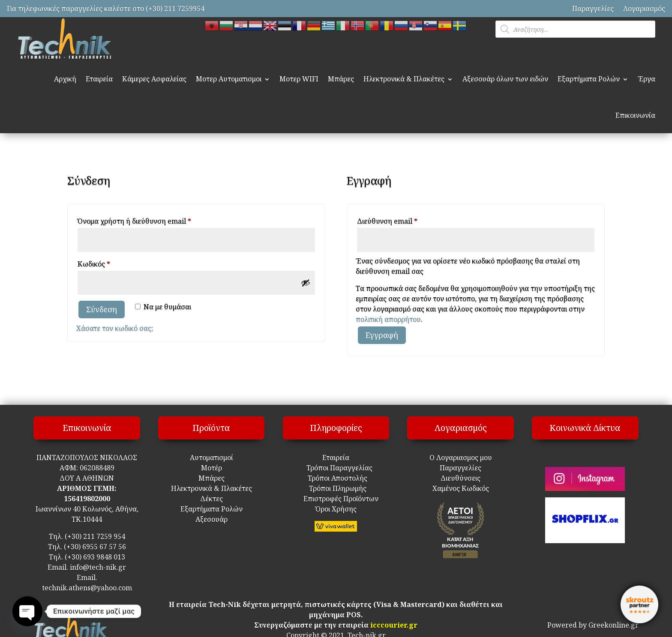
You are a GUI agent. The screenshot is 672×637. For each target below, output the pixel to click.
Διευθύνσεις (460, 478)
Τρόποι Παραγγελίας (336, 468)
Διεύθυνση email (403, 220)
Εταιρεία (99, 79)
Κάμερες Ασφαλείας (154, 79)
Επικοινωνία (635, 115)
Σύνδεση (102, 309)
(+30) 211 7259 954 (95, 536)
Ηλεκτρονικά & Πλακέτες (404, 79)
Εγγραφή (382, 335)
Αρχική (65, 79)
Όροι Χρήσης (336, 509)
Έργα (646, 79)
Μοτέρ (211, 468)
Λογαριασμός (644, 9)
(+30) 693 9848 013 (95, 557)
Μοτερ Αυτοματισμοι (229, 79)
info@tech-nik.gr (98, 567)
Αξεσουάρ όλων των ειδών (505, 79)
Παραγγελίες (593, 9)
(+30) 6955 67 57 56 (95, 547)
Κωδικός (110, 263)
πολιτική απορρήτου (388, 319)
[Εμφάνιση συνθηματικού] (306, 283)
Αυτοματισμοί (211, 458)
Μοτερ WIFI (299, 79)
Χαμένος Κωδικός (461, 488)
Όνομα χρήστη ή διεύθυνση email (151, 220)
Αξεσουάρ (211, 519)
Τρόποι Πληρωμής (337, 488)
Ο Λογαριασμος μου (461, 458)
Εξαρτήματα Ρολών (589, 79)
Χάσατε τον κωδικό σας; (115, 328)
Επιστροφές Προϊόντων (336, 499)
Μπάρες (341, 79)
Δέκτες (211, 499)
